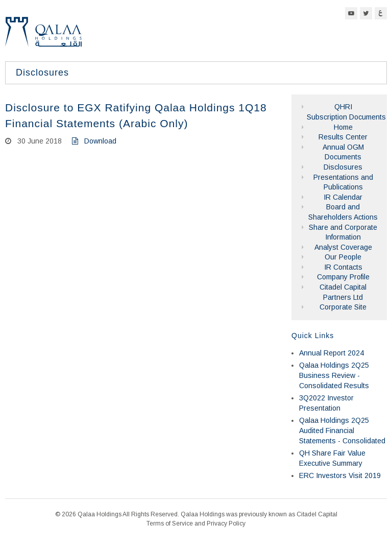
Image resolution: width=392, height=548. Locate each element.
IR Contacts (343, 267)
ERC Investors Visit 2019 (340, 475)
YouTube (351, 13)
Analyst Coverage (343, 247)
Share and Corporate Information (343, 232)
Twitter (366, 13)
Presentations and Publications (343, 182)
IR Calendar (343, 197)
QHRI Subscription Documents (343, 112)
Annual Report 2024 (332, 353)
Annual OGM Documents (343, 152)
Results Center (343, 137)
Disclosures (343, 167)
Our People (343, 257)
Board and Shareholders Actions (343, 212)
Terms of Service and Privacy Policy (196, 523)
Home (343, 127)
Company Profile (343, 277)
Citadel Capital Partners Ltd (343, 292)
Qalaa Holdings (43, 36)
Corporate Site (343, 307)
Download (94, 141)
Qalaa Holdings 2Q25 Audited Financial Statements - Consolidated (342, 430)
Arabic (381, 13)
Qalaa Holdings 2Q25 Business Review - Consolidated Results (334, 375)
